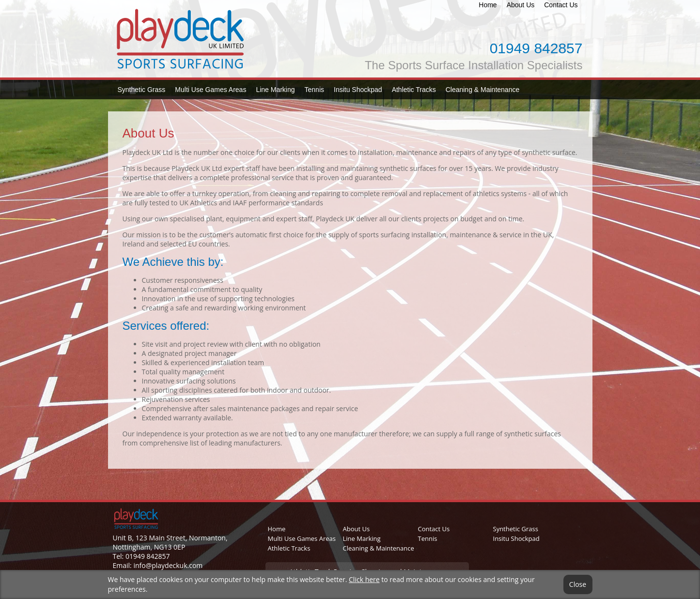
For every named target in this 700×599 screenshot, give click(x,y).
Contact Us (561, 5)
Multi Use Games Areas (210, 90)
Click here (364, 579)
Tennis (314, 90)
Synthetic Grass (142, 90)
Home (488, 5)
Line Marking (275, 90)
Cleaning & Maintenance (483, 90)
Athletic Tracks (414, 90)
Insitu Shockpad (358, 90)
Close (578, 584)
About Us (521, 5)
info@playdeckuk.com (168, 565)
